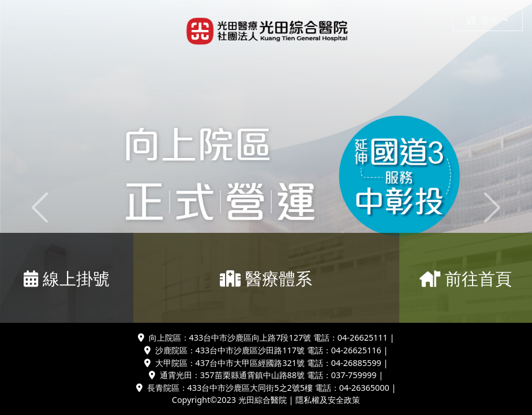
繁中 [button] (484, 20)
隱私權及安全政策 (328, 400)
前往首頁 (466, 278)
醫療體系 (266, 278)
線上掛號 (67, 278)
